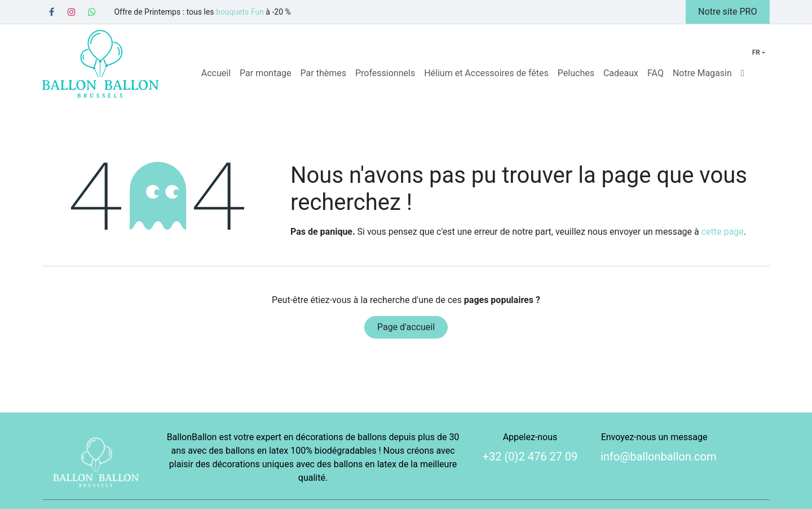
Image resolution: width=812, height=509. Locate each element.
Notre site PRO (727, 12)
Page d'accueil (406, 327)
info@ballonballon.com (659, 457)
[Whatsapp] (92, 12)
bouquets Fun (240, 12)
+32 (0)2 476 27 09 (530, 457)
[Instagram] (72, 12)
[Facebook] (51, 12)
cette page (723, 232)
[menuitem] (216, 73)
